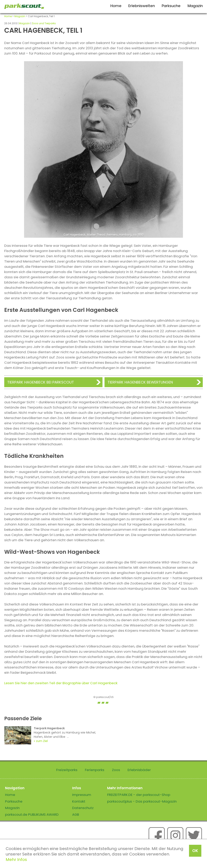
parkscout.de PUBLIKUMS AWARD (32, 814)
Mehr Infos (16, 860)
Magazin (195, 6)
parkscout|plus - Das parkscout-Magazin (142, 801)
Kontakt (79, 801)
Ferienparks (95, 770)
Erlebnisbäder (139, 770)
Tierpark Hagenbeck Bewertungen (140, 382)
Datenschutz (83, 808)
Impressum (82, 795)
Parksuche (171, 6)
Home (116, 6)
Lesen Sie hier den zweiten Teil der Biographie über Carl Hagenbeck (61, 683)
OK (195, 851)
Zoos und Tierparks (44, 23)
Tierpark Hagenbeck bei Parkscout (41, 382)
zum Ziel (42, 741)
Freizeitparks (67, 770)
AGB (76, 814)
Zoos (116, 770)
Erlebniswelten (142, 6)
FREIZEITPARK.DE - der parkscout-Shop (139, 795)
